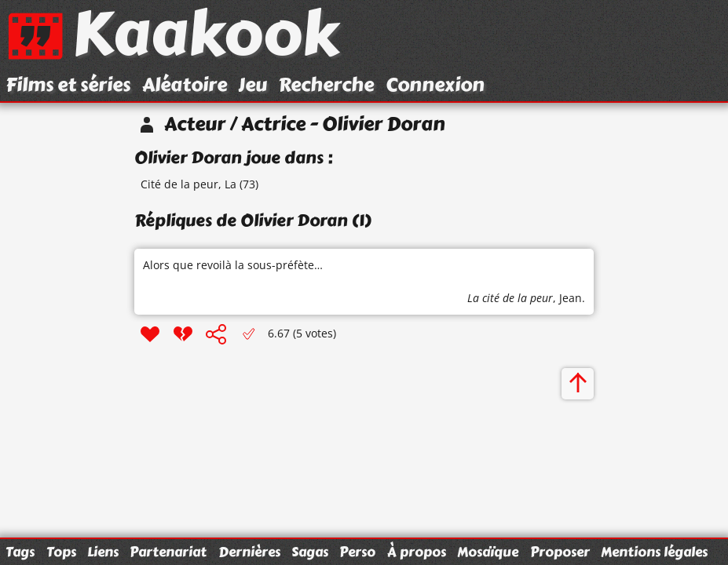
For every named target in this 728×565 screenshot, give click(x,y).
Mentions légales (654, 552)
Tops (61, 552)
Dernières (249, 552)
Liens (103, 552)
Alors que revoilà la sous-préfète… (233, 265)
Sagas (310, 552)
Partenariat (168, 552)
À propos (417, 552)
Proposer (560, 552)
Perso (357, 552)
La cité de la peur (510, 298)
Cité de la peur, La (188, 184)
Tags (20, 552)
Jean (571, 298)
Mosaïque (488, 552)
